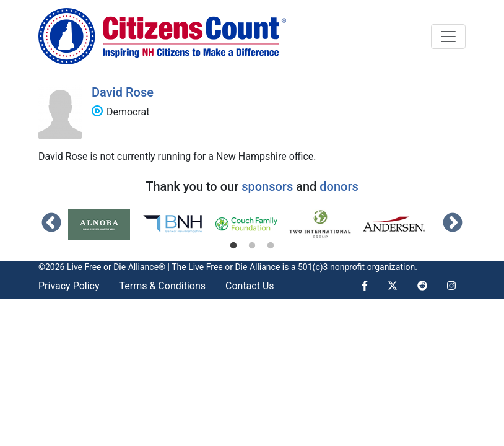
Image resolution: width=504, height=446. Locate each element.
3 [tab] (271, 246)
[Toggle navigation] (448, 37)
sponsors (267, 186)
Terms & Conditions (163, 286)
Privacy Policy (69, 286)
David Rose (123, 92)
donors (339, 186)
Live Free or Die (218, 267)
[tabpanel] (105, 224)
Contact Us (250, 286)
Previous (51, 224)
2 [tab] (252, 246)
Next (453, 224)
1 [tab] (233, 246)
